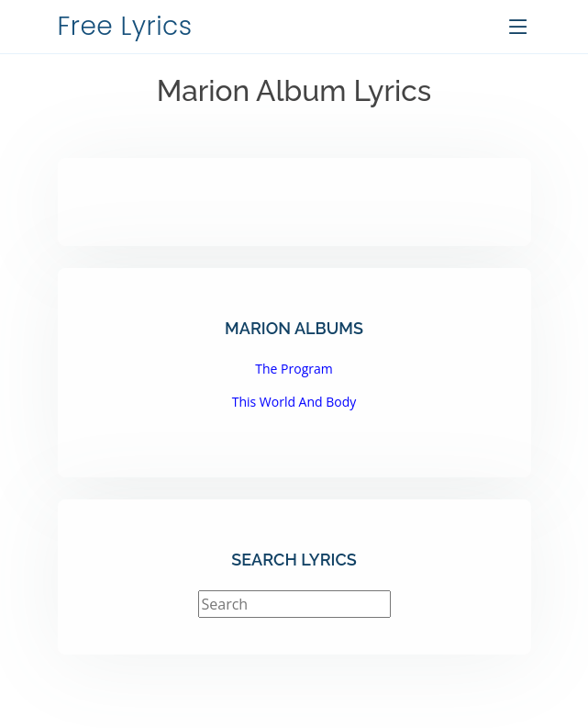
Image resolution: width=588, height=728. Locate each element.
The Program (294, 369)
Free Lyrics (125, 26)
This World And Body (294, 402)
